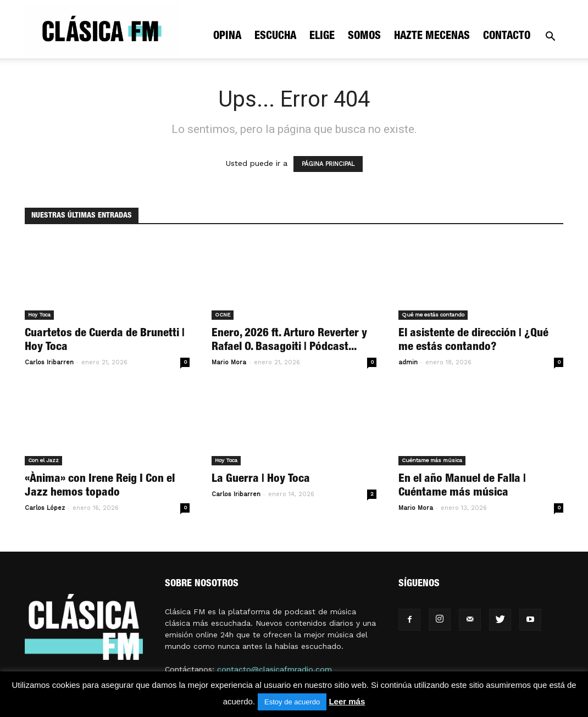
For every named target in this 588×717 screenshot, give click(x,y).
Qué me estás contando (433, 315)
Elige (322, 37)
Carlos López (45, 508)
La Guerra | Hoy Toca (261, 479)
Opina (227, 37)
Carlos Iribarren (49, 362)
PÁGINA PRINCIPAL (328, 164)
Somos (364, 37)
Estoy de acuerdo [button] (292, 702)
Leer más (347, 701)
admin (408, 362)
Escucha (275, 37)
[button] (550, 38)
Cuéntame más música (432, 460)
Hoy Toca (39, 315)
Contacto (507, 37)
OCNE (223, 315)
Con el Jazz (43, 460)
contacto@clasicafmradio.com (274, 669)
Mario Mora (229, 362)
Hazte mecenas (432, 37)
